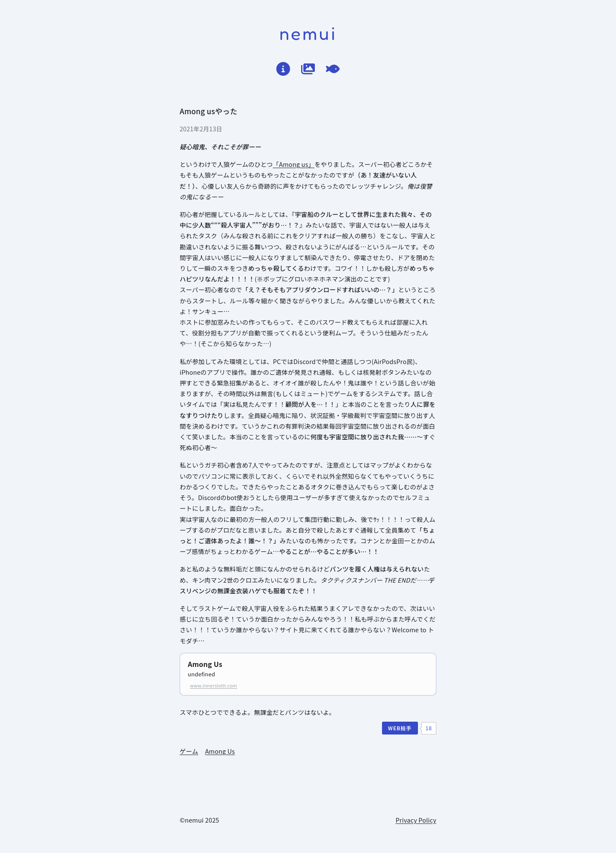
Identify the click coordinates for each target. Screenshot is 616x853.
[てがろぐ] (333, 69)
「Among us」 (294, 164)
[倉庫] (308, 69)
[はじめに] (283, 69)
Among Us (205, 664)
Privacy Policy (416, 820)
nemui (308, 33)
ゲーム (189, 751)
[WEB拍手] (400, 728)
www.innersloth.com (213, 685)
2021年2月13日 (201, 129)
